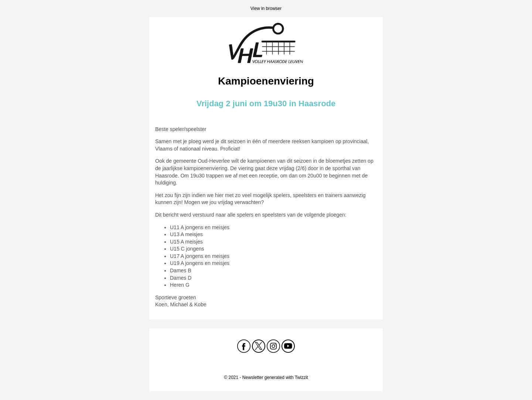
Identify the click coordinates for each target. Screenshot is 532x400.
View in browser (266, 8)
